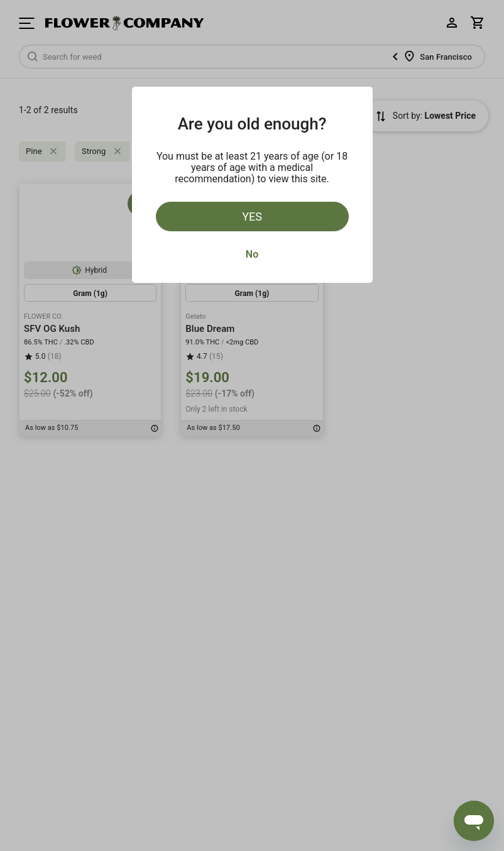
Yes (252, 217)
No (252, 254)
